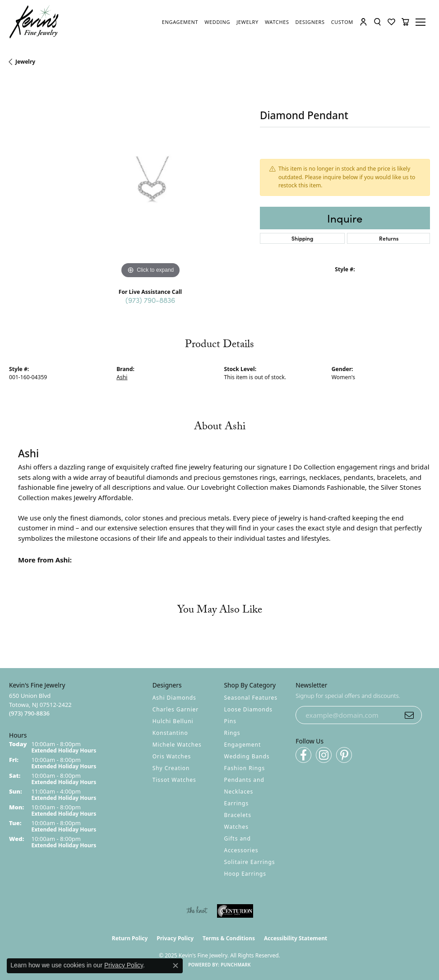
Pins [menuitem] (230, 721)
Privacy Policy (175, 938)
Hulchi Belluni (173, 721)
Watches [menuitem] (236, 827)
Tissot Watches (174, 780)
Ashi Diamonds (174, 698)
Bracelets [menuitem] (238, 815)
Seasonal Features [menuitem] (251, 698)
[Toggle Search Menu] (377, 22)
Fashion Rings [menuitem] (245, 768)
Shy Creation (171, 768)
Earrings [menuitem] (237, 803)
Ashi (122, 377)
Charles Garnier (176, 709)
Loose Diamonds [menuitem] (249, 709)
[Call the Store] (29, 713)
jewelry (25, 62)
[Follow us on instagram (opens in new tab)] (324, 755)
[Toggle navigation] (422, 22)
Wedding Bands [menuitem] (247, 756)
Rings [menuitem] (232, 733)
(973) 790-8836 (150, 300)
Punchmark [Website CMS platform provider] (236, 965)
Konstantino (170, 733)
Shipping (302, 238)
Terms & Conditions (229, 938)
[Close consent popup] (176, 966)
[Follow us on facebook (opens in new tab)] (303, 755)
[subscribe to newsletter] (409, 715)
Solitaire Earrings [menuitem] (250, 862)
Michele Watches (177, 745)
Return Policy (130, 938)
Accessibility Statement (296, 938)
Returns (389, 238)
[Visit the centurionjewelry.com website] (235, 911)
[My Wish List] (391, 22)
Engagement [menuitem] (243, 745)
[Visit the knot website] (197, 911)
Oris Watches (172, 756)
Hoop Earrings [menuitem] (245, 874)
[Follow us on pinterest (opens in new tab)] (344, 755)
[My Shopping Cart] (405, 22)
